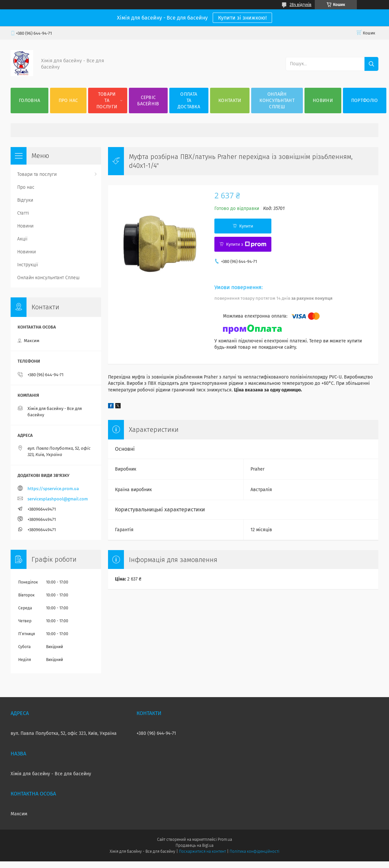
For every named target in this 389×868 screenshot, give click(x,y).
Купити (246, 226)
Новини (323, 101)
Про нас (68, 101)
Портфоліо (365, 101)
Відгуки (25, 200)
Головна (29, 101)
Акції (22, 239)
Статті (23, 213)
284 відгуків (301, 5)
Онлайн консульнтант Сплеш (277, 101)
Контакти (230, 101)
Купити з (246, 244)
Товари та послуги (107, 101)
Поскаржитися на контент (202, 851)
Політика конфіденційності (254, 851)
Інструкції (28, 265)
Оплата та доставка (189, 101)
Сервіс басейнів (148, 101)
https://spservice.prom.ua (53, 489)
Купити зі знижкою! (242, 18)
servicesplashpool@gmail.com (58, 499)
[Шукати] (371, 64)
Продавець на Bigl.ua (194, 845)
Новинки (27, 252)
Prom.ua (225, 840)
